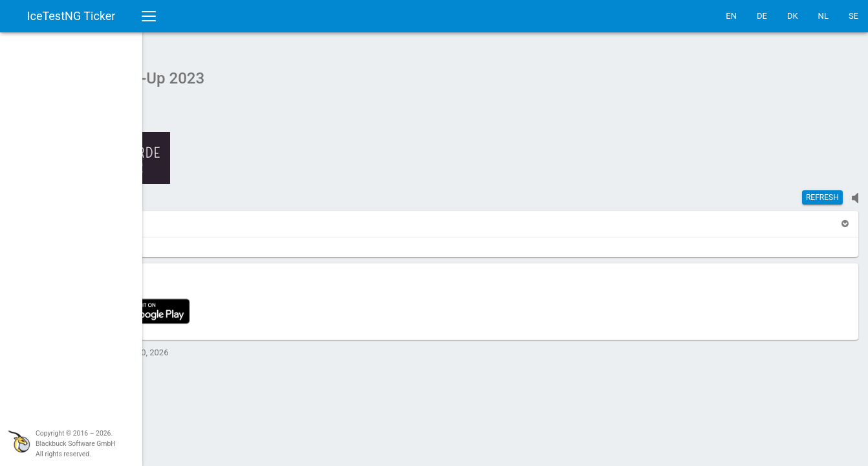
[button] (176, 217)
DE (762, 16)
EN (731, 16)
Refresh (822, 191)
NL (823, 16)
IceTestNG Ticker (71, 16)
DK (793, 16)
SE (853, 16)
